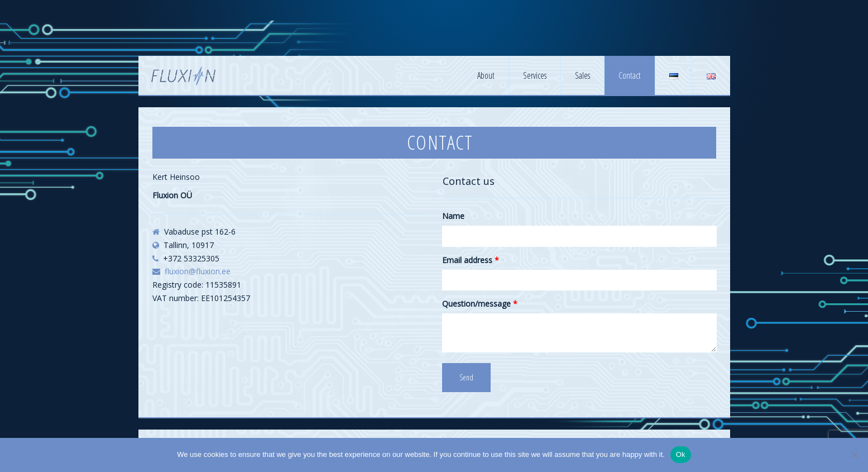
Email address (471, 260)
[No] (854, 455)
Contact (630, 75)
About (486, 75)
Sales (582, 75)
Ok (681, 454)
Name (453, 216)
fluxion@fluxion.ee (198, 271)
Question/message (480, 304)
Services (535, 75)
